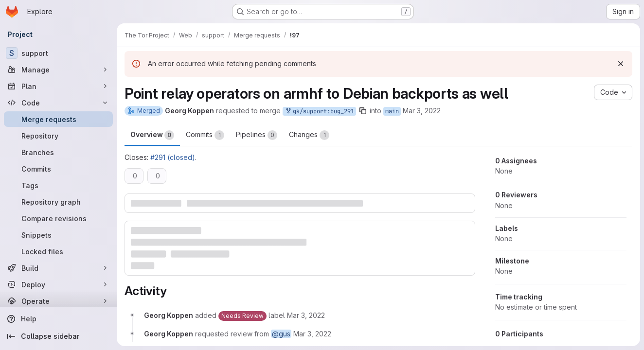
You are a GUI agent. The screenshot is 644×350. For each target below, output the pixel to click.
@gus (281, 334)
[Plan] (58, 86)
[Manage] (58, 70)
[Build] (58, 268)
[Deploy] (58, 284)
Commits (205, 135)
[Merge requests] (58, 119)
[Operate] (58, 301)
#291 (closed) (173, 157)
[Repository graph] (58, 202)
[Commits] (58, 169)
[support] (58, 53)
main (392, 111)
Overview (152, 135)
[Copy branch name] (363, 111)
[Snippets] (58, 235)
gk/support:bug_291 (319, 112)
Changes (309, 135)
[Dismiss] (621, 64)
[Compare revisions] (58, 218)
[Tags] (58, 185)
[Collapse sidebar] (58, 336)
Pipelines (257, 135)
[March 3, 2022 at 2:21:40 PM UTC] (306, 315)
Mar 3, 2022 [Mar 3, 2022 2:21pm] (422, 111)
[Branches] (58, 152)
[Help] (58, 319)
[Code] (58, 103)
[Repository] (58, 136)
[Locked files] (58, 251)
